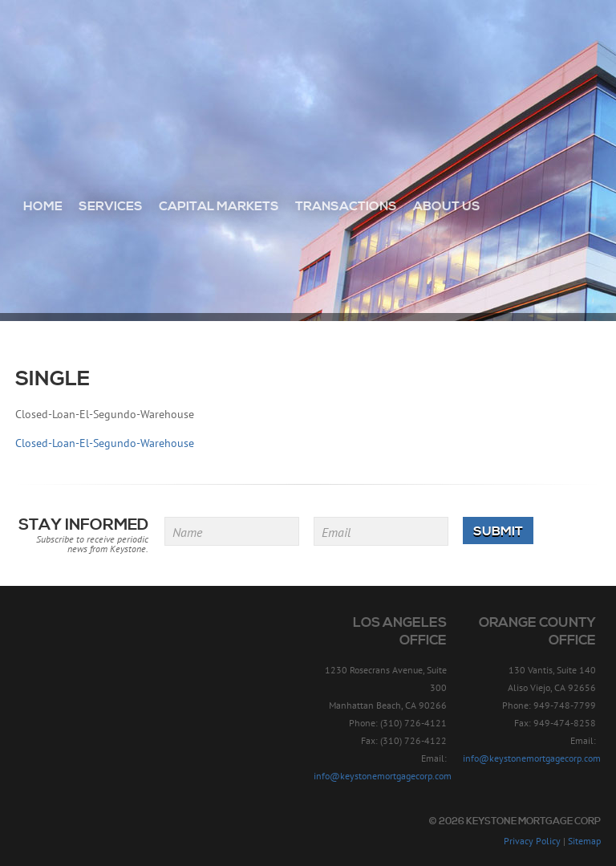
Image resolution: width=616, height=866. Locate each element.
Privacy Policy (532, 841)
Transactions (346, 206)
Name (187, 532)
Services (111, 206)
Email (336, 532)
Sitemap (584, 841)
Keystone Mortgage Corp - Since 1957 (308, 70)
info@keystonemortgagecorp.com (383, 776)
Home (43, 206)
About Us (447, 206)
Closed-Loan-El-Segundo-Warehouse (105, 443)
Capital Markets (219, 206)
